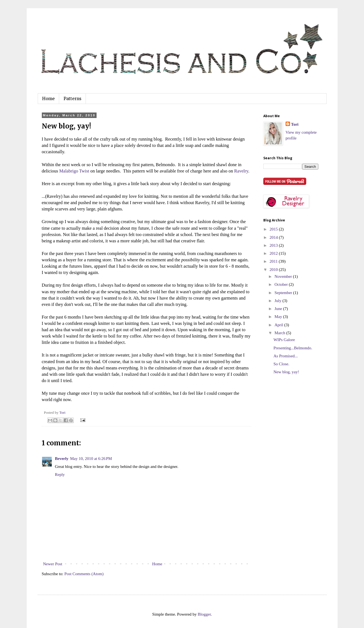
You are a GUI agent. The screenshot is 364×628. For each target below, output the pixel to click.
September (284, 293)
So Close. (281, 364)
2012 (274, 253)
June (279, 309)
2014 (274, 237)
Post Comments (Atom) (84, 574)
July (279, 301)
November (284, 276)
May (279, 317)
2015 (274, 229)
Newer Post (53, 564)
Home (48, 99)
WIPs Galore (284, 340)
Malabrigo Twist (74, 171)
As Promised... (286, 356)
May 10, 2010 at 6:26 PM (91, 459)
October (282, 284)
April (279, 325)
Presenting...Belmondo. (293, 348)
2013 (274, 245)
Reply (60, 475)
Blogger (204, 614)
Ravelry (241, 171)
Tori (295, 124)
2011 (274, 261)
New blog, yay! (286, 372)
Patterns (72, 99)
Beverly (62, 459)
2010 (274, 270)
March (280, 333)
